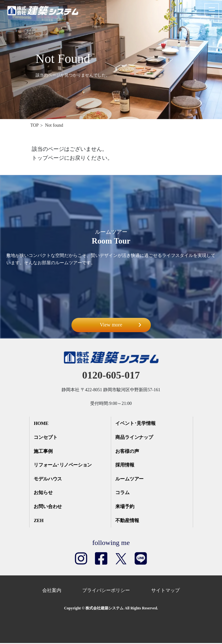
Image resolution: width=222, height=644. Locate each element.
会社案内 (52, 591)
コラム (123, 493)
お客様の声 (128, 452)
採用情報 (125, 466)
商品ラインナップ (135, 438)
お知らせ (44, 493)
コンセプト (46, 438)
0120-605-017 (111, 375)
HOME (42, 424)
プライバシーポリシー (106, 591)
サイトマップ (165, 591)
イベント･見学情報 (136, 424)
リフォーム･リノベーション (64, 466)
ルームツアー (130, 480)
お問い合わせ (49, 507)
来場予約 (125, 507)
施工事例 (44, 452)
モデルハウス (49, 480)
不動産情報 (128, 521)
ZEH (39, 521)
